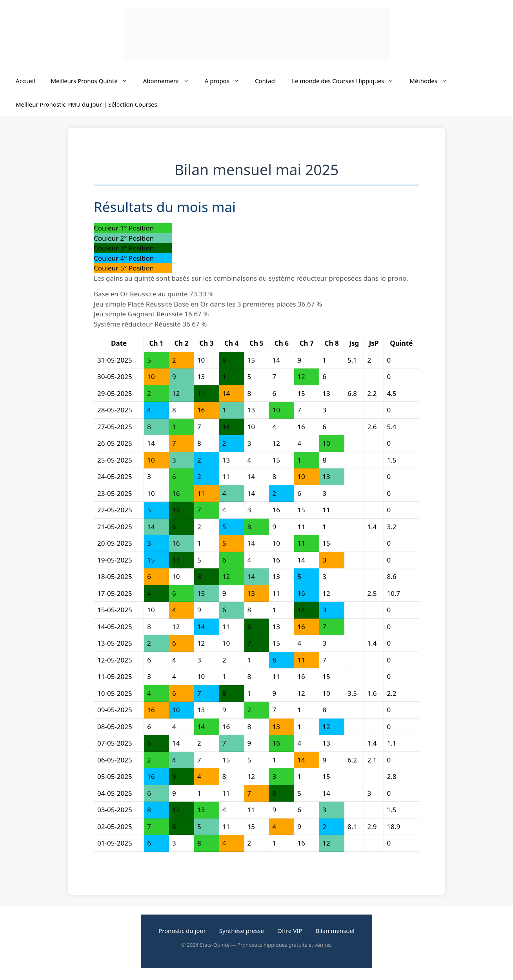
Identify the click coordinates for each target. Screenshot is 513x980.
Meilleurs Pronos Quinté (93, 81)
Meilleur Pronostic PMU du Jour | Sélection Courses (86, 104)
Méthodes (432, 81)
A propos (226, 81)
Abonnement (170, 81)
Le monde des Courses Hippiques (347, 81)
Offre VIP (290, 931)
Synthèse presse (242, 931)
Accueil (25, 81)
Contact (266, 81)
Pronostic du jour (182, 931)
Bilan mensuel (335, 931)
